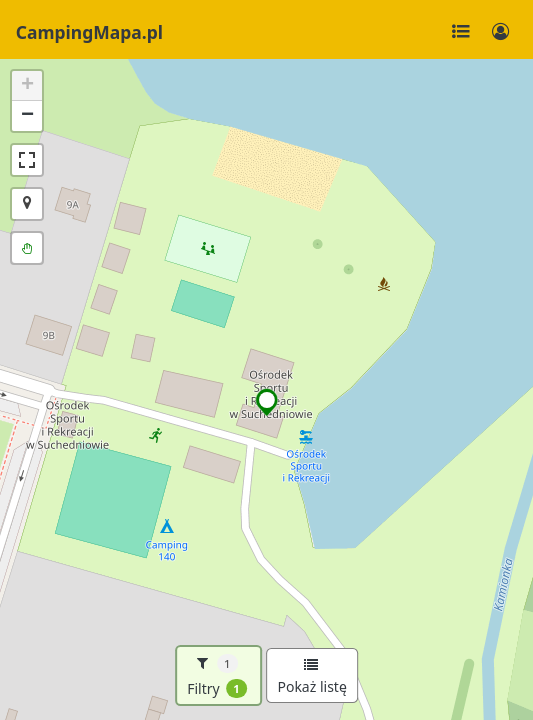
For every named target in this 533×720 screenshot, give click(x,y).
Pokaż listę (311, 677)
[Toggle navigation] (461, 32)
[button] (267, 402)
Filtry (217, 676)
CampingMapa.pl (89, 32)
